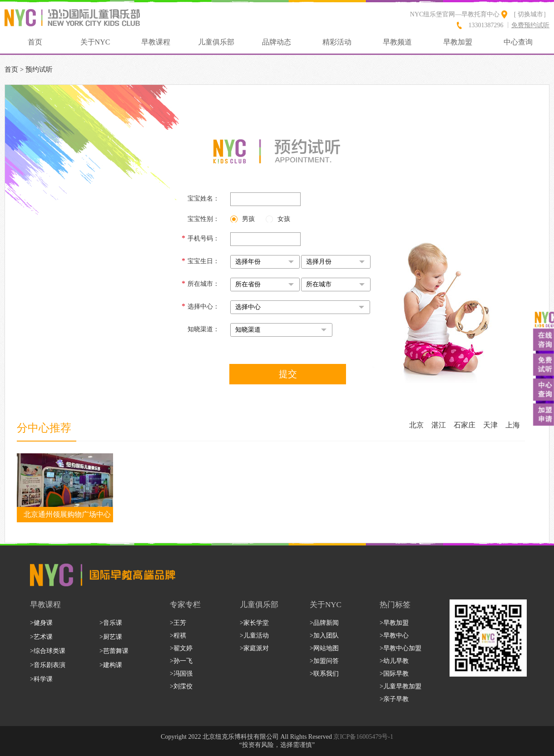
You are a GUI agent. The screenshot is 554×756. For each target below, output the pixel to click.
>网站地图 (324, 648)
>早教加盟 (394, 623)
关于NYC (95, 42)
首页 (35, 42)
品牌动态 (277, 42)
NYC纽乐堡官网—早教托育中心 (455, 14)
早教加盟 (458, 42)
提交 (288, 374)
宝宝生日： (200, 261)
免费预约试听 (530, 25)
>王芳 (178, 623)
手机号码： (200, 238)
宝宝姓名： (203, 199)
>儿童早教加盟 (401, 686)
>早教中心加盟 (401, 648)
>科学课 (41, 679)
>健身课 (41, 623)
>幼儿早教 (394, 661)
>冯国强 (181, 674)
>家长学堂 (254, 623)
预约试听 (39, 69)
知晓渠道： (203, 329)
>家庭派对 (254, 648)
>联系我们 (324, 674)
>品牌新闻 (324, 623)
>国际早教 (394, 674)
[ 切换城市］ (532, 14)
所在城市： (200, 283)
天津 (490, 425)
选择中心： (200, 306)
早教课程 (156, 42)
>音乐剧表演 (48, 665)
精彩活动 (337, 42)
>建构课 (111, 665)
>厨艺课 (111, 637)
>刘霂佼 (181, 686)
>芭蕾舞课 (114, 651)
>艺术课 (41, 637)
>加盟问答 (324, 661)
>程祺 (178, 636)
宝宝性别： (203, 219)
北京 (416, 425)
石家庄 (465, 425)
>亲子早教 (394, 699)
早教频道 (397, 42)
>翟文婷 (181, 648)
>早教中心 (394, 636)
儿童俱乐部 (216, 42)
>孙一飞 (181, 661)
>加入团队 (324, 636)
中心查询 (518, 42)
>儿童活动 (254, 636)
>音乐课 (111, 623)
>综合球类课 (48, 651)
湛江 (439, 425)
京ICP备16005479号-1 (363, 737)
